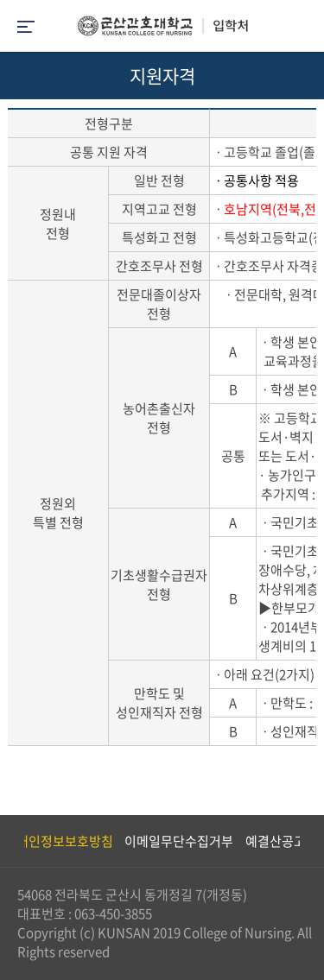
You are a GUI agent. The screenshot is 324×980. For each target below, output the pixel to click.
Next (302, 841)
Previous (13, 841)
